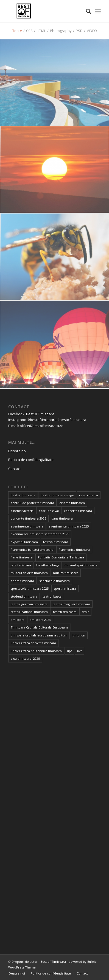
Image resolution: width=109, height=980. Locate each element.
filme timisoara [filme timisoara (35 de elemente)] (22, 557)
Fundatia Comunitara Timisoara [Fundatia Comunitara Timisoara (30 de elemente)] (61, 557)
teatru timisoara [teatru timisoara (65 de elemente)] (65, 612)
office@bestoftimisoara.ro (42, 426)
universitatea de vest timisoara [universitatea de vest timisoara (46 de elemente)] (33, 643)
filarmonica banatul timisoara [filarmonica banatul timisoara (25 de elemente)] (32, 550)
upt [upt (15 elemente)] (69, 651)
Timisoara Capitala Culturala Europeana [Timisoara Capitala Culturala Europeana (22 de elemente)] (40, 627)
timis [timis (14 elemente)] (85, 612)
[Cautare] (86, 11)
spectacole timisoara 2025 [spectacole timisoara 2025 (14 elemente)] (30, 588)
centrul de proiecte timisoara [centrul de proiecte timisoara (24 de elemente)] (32, 503)
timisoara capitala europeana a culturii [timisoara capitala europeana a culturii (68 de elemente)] (39, 635)
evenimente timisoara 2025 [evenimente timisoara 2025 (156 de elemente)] (69, 526)
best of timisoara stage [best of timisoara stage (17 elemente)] (57, 495)
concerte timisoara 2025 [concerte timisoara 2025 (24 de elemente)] (28, 518)
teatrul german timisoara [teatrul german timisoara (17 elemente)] (29, 604)
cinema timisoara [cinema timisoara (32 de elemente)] (72, 503)
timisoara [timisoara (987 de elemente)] (18, 620)
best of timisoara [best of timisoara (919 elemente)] (23, 495)
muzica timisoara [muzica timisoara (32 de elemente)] (66, 573)
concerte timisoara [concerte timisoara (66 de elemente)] (78, 511)
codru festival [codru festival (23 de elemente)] (49, 511)
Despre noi (17, 451)
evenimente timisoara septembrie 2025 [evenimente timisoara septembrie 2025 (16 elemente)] (40, 534)
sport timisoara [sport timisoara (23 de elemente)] (65, 588)
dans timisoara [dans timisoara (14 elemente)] (62, 518)
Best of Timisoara (53, 962)
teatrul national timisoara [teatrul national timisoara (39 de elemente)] (29, 612)
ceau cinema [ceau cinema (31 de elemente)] (89, 495)
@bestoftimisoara (42, 420)
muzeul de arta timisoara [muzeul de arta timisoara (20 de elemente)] (29, 573)
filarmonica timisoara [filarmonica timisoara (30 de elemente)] (74, 550)
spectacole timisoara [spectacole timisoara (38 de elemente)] (54, 581)
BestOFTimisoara (40, 414)
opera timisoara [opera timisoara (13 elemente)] (22, 581)
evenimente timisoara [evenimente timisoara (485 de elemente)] (27, 526)
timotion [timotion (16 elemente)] (79, 635)
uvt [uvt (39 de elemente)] (79, 651)
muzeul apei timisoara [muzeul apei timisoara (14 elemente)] (81, 565)
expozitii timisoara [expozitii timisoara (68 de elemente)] (24, 542)
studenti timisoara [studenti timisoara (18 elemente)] (24, 596)
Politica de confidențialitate (31, 460)
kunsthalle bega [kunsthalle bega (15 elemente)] (48, 565)
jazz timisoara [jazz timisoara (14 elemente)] (21, 565)
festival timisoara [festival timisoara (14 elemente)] (56, 542)
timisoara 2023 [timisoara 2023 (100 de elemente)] (40, 620)
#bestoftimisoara (72, 420)
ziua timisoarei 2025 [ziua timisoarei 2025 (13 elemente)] (25, 658)
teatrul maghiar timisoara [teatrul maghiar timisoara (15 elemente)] (71, 604)
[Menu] (98, 11)
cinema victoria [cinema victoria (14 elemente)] (22, 511)
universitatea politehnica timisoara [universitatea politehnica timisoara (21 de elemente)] (36, 651)
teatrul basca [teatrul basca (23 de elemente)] (52, 596)
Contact (15, 469)
